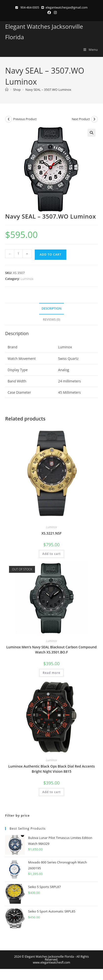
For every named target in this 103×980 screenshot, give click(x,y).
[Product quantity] (18, 254)
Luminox (27, 279)
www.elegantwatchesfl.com (51, 962)
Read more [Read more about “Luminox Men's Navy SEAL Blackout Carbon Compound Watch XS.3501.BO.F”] (51, 673)
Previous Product (25, 119)
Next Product (81, 119)
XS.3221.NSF (51, 533)
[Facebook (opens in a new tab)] (49, 13)
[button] (92, 133)
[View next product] (94, 119)
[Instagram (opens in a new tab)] (55, 13)
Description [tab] (52, 308)
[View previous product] (9, 119)
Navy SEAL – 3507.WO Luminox (48, 90)
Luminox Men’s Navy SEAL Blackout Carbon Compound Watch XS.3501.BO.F (51, 650)
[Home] (7, 90)
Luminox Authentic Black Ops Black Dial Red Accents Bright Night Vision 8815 (52, 769)
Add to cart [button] (51, 554)
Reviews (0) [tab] (51, 320)
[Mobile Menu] (89, 50)
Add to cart (51, 255)
